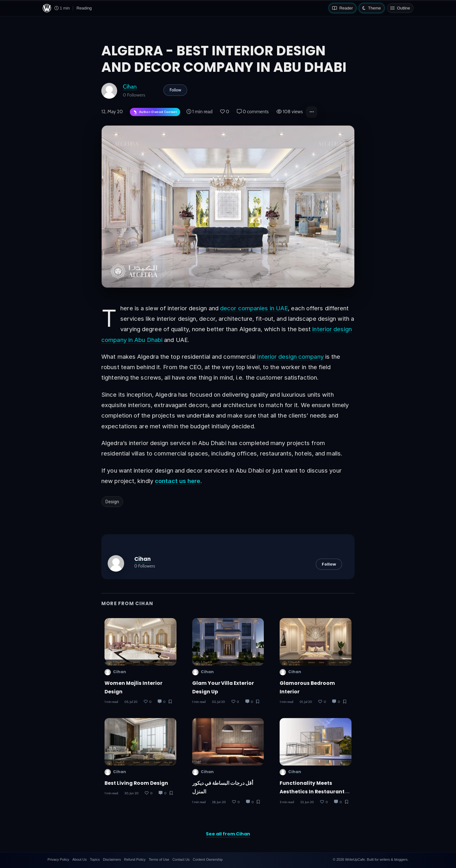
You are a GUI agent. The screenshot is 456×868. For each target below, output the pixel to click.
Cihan (130, 87)
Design (112, 502)
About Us (79, 859)
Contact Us (181, 859)
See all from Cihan (228, 834)
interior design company (290, 356)
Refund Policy (135, 859)
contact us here (178, 481)
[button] (312, 112)
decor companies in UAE (254, 308)
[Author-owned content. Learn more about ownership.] (155, 112)
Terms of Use (159, 859)
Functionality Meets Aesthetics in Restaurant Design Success (312, 792)
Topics (95, 859)
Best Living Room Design (136, 783)
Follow (175, 90)
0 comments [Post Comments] (253, 112)
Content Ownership (208, 859)
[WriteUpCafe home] (47, 8)
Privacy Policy (58, 859)
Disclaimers (112, 859)
